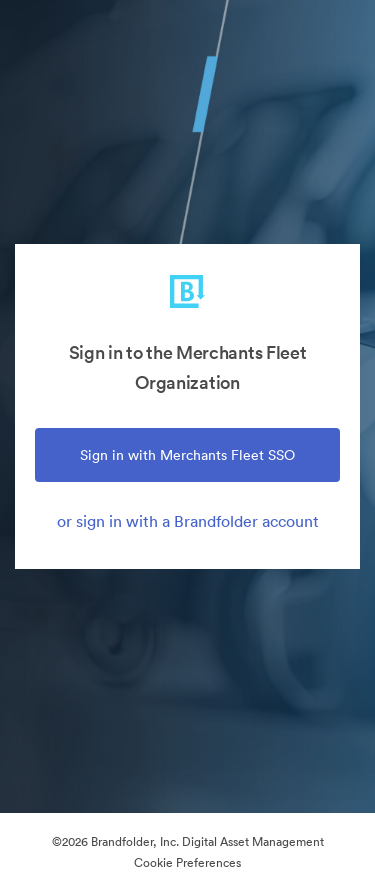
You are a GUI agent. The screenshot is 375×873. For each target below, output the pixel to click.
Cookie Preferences (187, 862)
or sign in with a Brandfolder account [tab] (188, 521)
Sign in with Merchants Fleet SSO (187, 455)
